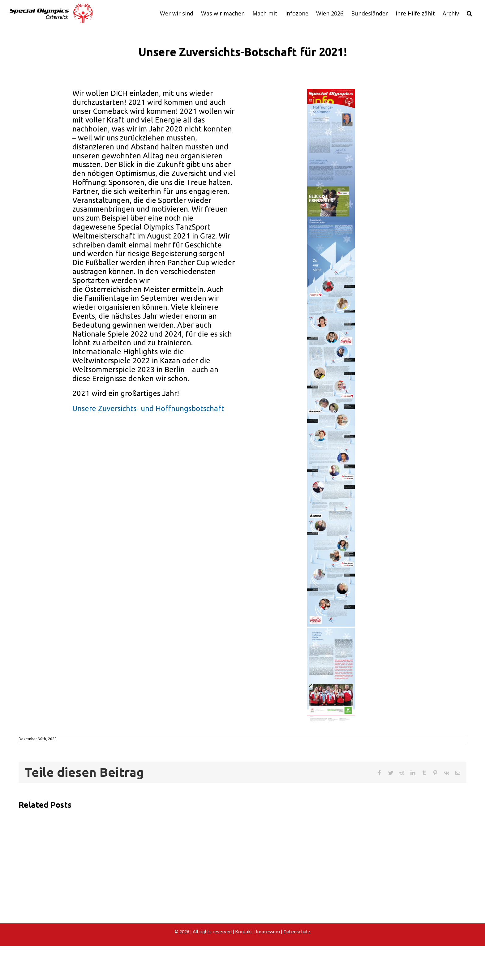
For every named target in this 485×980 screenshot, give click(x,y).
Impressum (268, 932)
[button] (469, 13)
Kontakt (244, 932)
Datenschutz (297, 932)
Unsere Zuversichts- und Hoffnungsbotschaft (148, 408)
